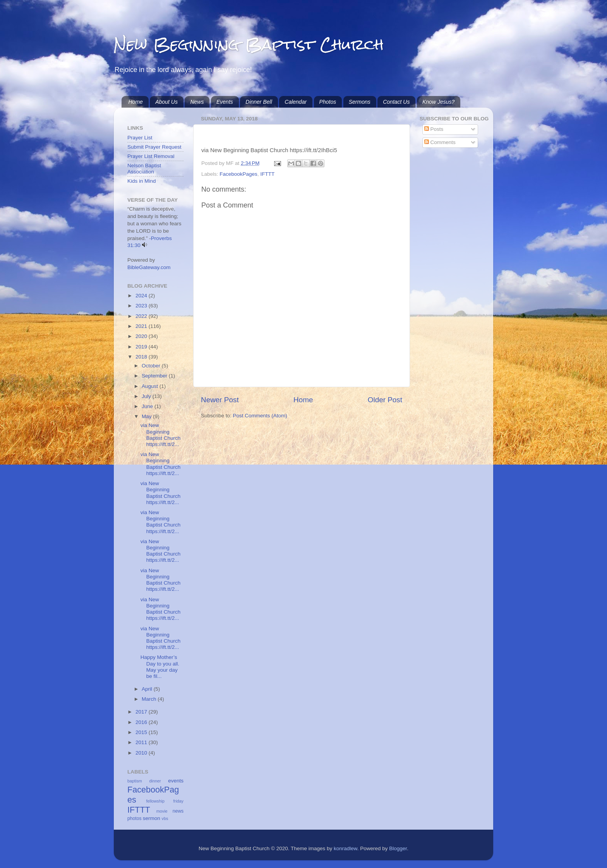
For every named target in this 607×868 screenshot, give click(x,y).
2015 (142, 732)
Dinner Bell (259, 102)
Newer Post (220, 400)
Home (136, 102)
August (151, 386)
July (147, 396)
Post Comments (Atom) (260, 416)
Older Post (385, 400)
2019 (142, 347)
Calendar (296, 102)
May (147, 416)
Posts (434, 129)
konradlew (346, 848)
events (176, 781)
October (152, 366)
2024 (142, 296)
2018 (142, 357)
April (148, 689)
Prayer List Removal (151, 156)
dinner (155, 781)
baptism (135, 781)
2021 (142, 326)
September (155, 376)
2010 (142, 753)
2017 (142, 712)
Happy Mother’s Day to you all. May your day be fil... (160, 667)
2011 (142, 742)
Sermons (360, 102)
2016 (142, 722)
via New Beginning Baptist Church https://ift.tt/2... (161, 435)
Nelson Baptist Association (144, 169)
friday (178, 801)
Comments (440, 142)
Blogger (398, 848)
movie (162, 811)
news (178, 811)
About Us (166, 102)
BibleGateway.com (149, 267)
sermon (152, 818)
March (150, 699)
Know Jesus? (438, 102)
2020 (142, 336)
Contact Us (396, 102)
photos (134, 818)
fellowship (155, 801)
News (197, 102)
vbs (165, 818)
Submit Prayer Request (154, 147)
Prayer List (140, 138)
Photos (328, 102)
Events (225, 102)
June (148, 406)
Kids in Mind (142, 181)
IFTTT (267, 174)
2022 (142, 316)
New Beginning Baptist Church (249, 44)
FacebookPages (238, 174)
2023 (142, 306)
